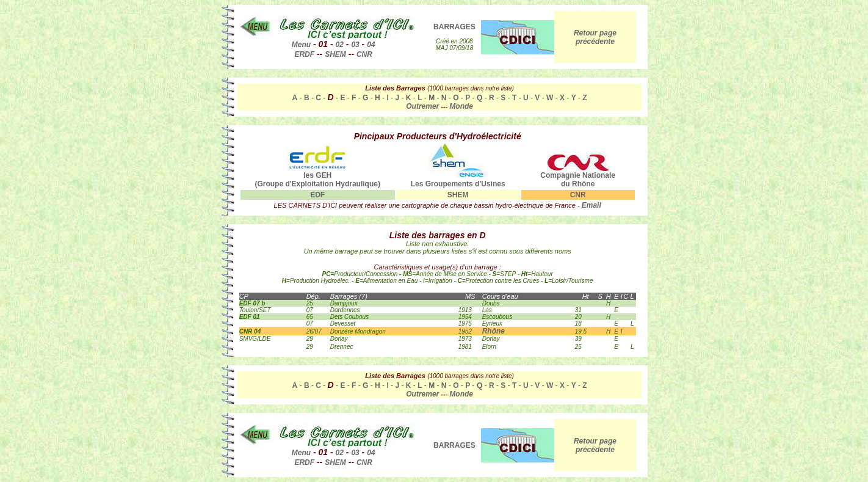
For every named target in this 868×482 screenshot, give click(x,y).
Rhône (494, 331)
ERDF (304, 54)
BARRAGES (454, 27)
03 (355, 45)
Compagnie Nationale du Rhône (578, 176)
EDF (317, 195)
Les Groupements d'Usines (458, 181)
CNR (364, 54)
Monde (461, 106)
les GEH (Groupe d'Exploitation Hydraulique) (317, 176)
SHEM (335, 54)
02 (340, 45)
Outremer (422, 106)
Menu (301, 45)
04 (371, 45)
